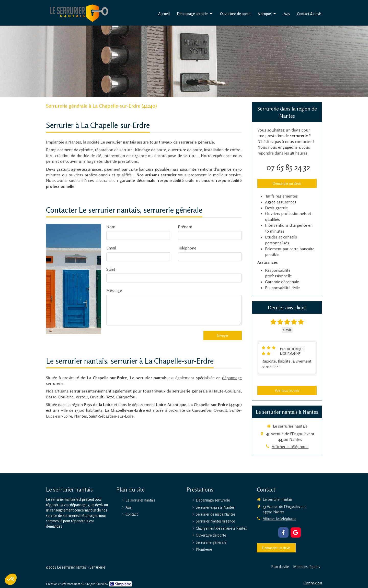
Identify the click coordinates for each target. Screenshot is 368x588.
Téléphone (187, 248)
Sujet (111, 269)
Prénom (185, 227)
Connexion (313, 583)
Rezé (110, 397)
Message (114, 290)
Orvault (97, 397)
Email (111, 248)
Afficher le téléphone (290, 447)
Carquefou (126, 397)
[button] (11, 579)
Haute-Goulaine (226, 391)
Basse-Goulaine (60, 397)
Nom (111, 227)
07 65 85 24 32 (288, 167)
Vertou (82, 397)
